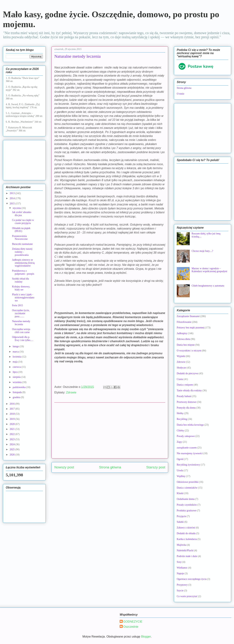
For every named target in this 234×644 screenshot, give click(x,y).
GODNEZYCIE (133, 622)
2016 (13, 404)
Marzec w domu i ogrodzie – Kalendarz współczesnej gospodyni (210, 270)
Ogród (180, 459)
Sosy (179, 562)
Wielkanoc (182, 568)
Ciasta (180, 379)
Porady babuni (184, 396)
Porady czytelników (187, 505)
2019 (13, 419)
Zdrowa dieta (183, 339)
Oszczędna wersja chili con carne (21, 331)
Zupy (179, 442)
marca (16, 352)
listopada (17, 392)
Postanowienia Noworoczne (20, 238)
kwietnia (17, 357)
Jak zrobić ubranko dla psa (22, 214)
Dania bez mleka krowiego (190, 425)
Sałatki (180, 522)
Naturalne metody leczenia (21, 323)
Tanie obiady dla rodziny (189, 390)
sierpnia (17, 377)
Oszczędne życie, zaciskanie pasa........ (21, 313)
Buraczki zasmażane (22, 244)
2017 (13, 409)
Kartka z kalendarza (187, 539)
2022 (13, 434)
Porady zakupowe (186, 436)
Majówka (182, 545)
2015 (13, 204)
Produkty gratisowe (187, 511)
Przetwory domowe (187, 402)
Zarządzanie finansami (188, 316)
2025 (13, 449)
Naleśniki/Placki (185, 550)
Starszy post (156, 467)
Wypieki (181, 356)
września (17, 382)
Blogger (146, 637)
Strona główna (110, 467)
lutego (16, 346)
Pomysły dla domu (186, 408)
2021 (13, 429)
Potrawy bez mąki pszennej (191, 328)
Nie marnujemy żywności (190, 453)
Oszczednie (131, 627)
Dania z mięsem (185, 385)
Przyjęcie (181, 516)
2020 (13, 424)
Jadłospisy (182, 333)
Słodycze (181, 368)
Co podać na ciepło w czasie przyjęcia (23, 222)
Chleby (180, 431)
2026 (13, 455)
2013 (13, 193)
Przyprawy (182, 585)
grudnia (17, 397)
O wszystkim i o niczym (189, 351)
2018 (13, 414)
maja (15, 362)
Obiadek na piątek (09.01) (21, 230)
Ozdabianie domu (186, 499)
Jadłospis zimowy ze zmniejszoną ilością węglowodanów (23, 263)
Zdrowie (71, 392)
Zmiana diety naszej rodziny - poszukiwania (22, 252)
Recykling (182, 419)
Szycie (180, 591)
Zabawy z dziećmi (186, 528)
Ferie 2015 (17, 305)
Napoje (180, 573)
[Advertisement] (110, 430)
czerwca (17, 367)
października (19, 387)
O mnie (181, 94)
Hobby (180, 413)
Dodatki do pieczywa (187, 373)
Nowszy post (64, 467)
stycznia (17, 208)
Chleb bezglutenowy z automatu (208, 286)
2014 (13, 198)
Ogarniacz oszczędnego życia (192, 579)
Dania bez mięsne (186, 345)
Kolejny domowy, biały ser (21, 288)
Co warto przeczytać (187, 596)
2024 (13, 444)
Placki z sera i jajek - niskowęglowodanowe (23, 298)
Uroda (180, 470)
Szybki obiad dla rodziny (21, 280)
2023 (13, 439)
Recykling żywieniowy (188, 465)
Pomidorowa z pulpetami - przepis (23, 272)
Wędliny (181, 476)
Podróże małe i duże (187, 556)
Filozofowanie (184, 322)
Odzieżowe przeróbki (188, 482)
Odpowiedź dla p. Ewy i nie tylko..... (23, 339)
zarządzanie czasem (187, 448)
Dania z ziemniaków (187, 488)
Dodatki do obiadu (186, 533)
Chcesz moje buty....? (202, 251)
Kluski (180, 493)
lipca (15, 372)
